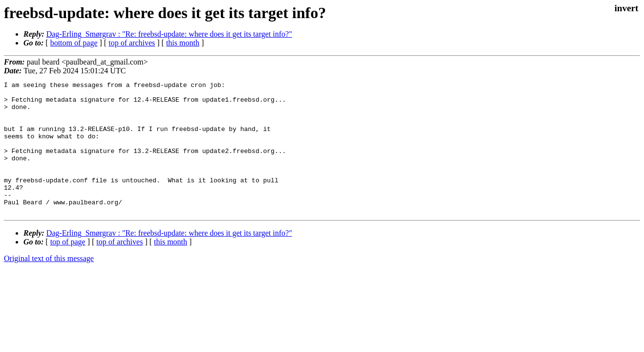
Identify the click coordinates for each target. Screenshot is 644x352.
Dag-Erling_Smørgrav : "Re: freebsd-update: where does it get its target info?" (169, 34)
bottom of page (74, 43)
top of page (68, 268)
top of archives (132, 43)
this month (183, 43)
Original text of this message (49, 285)
